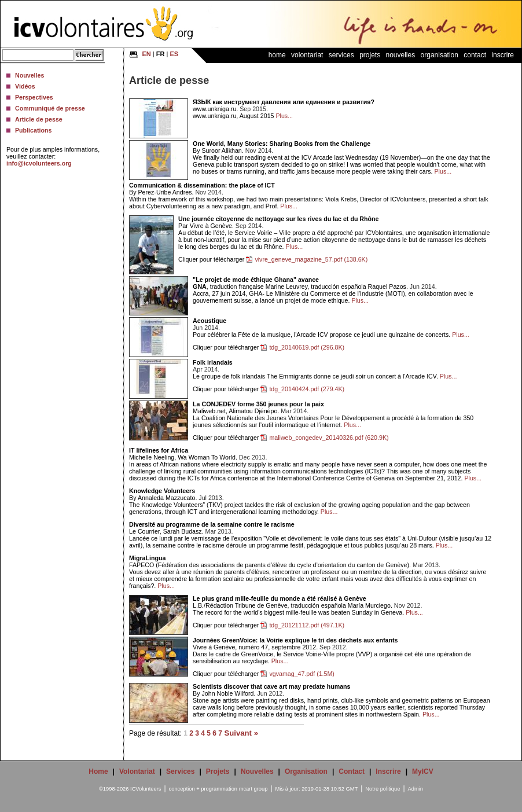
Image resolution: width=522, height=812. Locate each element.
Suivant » (241, 733)
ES (174, 54)
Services (341, 55)
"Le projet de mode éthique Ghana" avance (256, 280)
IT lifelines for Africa (159, 450)
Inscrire (503, 55)
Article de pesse (39, 119)
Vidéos (25, 86)
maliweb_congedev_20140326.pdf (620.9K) (329, 438)
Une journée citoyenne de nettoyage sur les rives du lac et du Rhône (278, 219)
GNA (200, 286)
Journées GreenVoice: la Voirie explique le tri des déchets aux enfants (295, 640)
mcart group (253, 789)
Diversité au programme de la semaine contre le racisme (212, 524)
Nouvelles (30, 75)
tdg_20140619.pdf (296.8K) (307, 347)
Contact (475, 55)
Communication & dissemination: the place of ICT (202, 185)
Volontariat (307, 55)
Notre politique (383, 789)
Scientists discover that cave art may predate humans (271, 686)
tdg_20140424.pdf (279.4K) (307, 389)
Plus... (284, 116)
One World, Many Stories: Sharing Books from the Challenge (282, 144)
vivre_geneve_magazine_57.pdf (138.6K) (311, 259)
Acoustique (209, 321)
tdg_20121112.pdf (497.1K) (307, 625)
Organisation (440, 55)
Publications (33, 130)
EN (147, 54)
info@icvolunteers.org (39, 163)
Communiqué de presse (50, 108)
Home (277, 55)
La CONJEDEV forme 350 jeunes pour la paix (258, 404)
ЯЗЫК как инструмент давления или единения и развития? (284, 102)
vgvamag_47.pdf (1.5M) (302, 674)
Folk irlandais (213, 362)
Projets (370, 55)
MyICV (423, 771)
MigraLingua (147, 558)
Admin (416, 789)
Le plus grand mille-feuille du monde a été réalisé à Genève (280, 598)
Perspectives (34, 97)
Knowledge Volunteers (162, 491)
